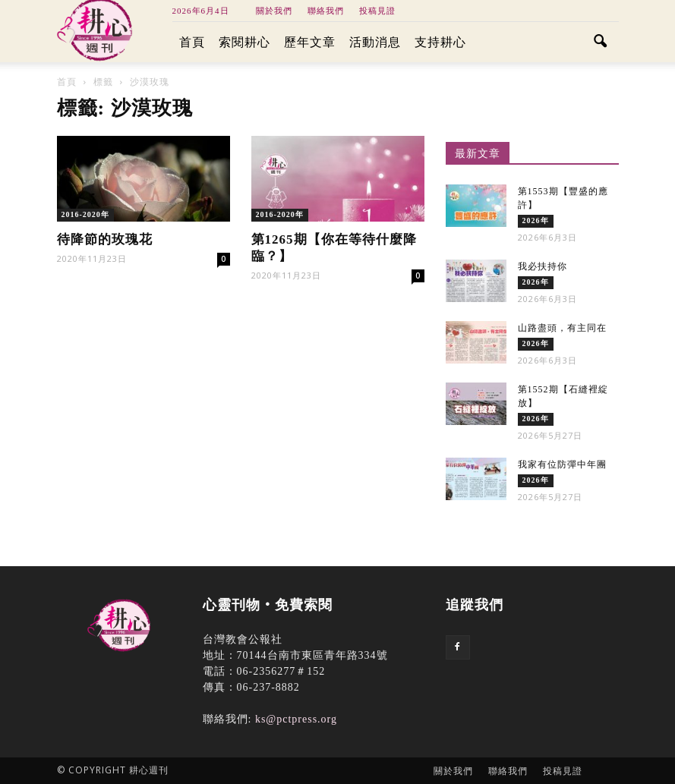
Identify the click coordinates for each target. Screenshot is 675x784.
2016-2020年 (85, 214)
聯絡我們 (326, 11)
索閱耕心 (244, 42)
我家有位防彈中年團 (562, 464)
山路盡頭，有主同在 (562, 328)
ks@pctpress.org (296, 719)
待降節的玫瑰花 (105, 239)
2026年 (536, 220)
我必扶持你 (543, 266)
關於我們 (274, 11)
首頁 (192, 42)
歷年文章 (310, 42)
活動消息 (375, 42)
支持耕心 (440, 42)
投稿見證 (377, 11)
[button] (601, 43)
